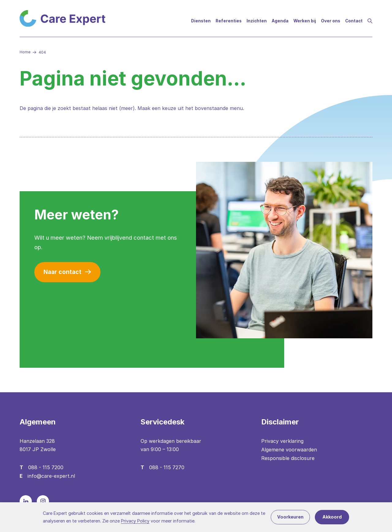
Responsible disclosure (288, 458)
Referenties (229, 21)
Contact (354, 21)
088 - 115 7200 (46, 467)
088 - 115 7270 (167, 467)
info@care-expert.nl (51, 476)
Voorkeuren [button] (290, 517)
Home (25, 52)
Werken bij (305, 21)
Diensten (201, 21)
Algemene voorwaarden (289, 450)
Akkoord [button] (332, 517)
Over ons (331, 21)
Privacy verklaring (282, 441)
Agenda (280, 21)
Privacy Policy (135, 521)
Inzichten (257, 21)
